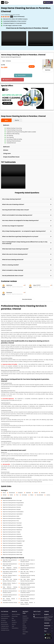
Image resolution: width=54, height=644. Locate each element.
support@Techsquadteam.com (40, 613)
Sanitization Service (5, 626)
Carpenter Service (5, 622)
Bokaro (32, 491)
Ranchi (4, 488)
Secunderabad (40, 491)
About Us (14, 620)
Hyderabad (28, 488)
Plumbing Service (5, 624)
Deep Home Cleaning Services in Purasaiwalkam (13, 546)
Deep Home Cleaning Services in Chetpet (11, 528)
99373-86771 (38, 610)
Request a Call (38, 75)
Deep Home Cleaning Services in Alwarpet (12, 505)
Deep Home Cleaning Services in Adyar (11, 512)
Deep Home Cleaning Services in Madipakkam (13, 532)
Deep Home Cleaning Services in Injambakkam (13, 510)
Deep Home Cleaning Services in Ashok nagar (12, 548)
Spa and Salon (4, 618)
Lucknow (48, 491)
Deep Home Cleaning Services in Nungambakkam (13, 498)
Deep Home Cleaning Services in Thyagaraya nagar (14, 537)
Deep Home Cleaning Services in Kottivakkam (12, 543)
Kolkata (11, 491)
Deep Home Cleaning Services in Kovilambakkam (13, 507)
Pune (17, 491)
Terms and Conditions (48, 640)
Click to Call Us (22, 75)
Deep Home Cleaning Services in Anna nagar (12, 496)
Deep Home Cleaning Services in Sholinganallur (13, 523)
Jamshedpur (24, 491)
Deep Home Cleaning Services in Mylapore (12, 514)
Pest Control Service (5, 612)
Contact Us (14, 618)
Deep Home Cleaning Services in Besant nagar (13, 550)
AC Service (3, 616)
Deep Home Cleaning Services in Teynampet (12, 519)
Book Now (48, 70)
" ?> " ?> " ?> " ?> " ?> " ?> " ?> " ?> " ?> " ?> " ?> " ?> (18, 61)
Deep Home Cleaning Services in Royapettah (12, 539)
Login (13, 622)
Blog (13, 614)
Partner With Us (15, 624)
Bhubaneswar (12, 488)
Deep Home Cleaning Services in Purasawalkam (13, 501)
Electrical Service (5, 620)
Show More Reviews (27, 295)
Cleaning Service (5, 610)
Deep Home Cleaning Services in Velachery (12, 530)
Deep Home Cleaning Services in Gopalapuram (13, 534)
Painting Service (4, 614)
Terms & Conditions (16, 610)
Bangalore (20, 488)
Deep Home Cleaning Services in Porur (11, 516)
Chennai (36, 488)
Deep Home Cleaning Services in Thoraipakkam (13, 541)
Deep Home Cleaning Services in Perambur (12, 503)
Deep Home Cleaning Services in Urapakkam (12, 521)
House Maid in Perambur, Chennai (10, 598)
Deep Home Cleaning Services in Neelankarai (12, 525)
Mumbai (5, 491)
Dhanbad (43, 488)
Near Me (14, 616)
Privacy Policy (15, 612)
